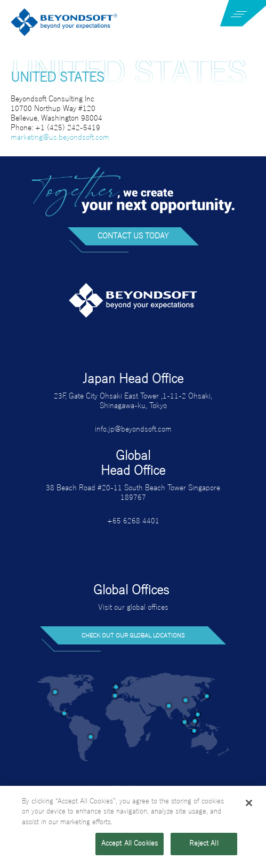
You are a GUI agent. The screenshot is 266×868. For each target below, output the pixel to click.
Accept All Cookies (130, 845)
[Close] (249, 804)
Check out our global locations (133, 635)
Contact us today (133, 236)
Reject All (204, 845)
